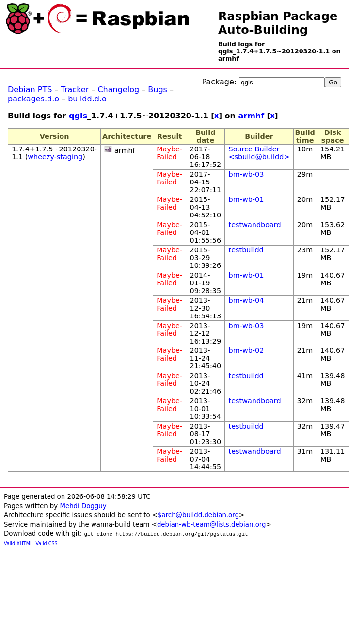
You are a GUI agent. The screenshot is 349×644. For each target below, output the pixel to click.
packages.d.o (33, 99)
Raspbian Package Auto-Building (278, 23)
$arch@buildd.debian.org (198, 515)
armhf (251, 116)
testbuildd (246, 250)
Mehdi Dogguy (83, 506)
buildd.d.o (87, 99)
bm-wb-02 (246, 350)
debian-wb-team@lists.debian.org (212, 524)
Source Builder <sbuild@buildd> (259, 153)
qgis (78, 116)
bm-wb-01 (246, 199)
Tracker (75, 90)
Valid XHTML (18, 543)
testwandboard (255, 225)
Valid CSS (47, 543)
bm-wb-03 (246, 174)
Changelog (118, 90)
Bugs (158, 90)
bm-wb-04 (246, 300)
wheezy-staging (55, 157)
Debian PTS (30, 90)
